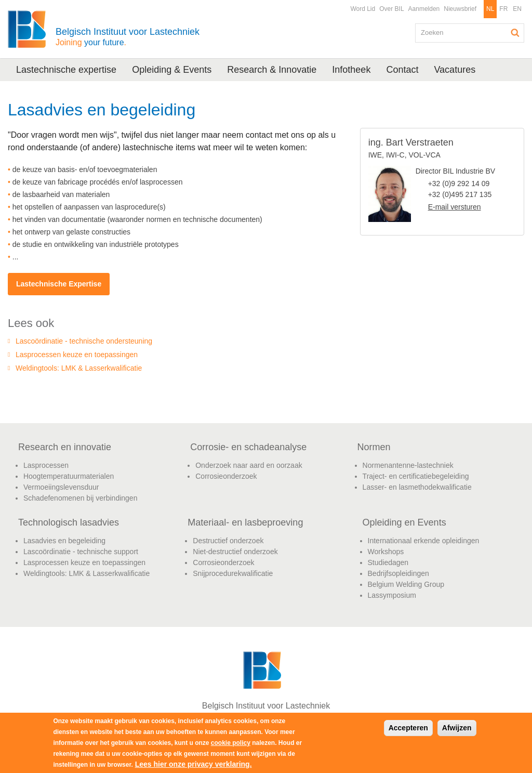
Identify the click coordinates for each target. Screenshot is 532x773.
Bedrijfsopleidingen (398, 573)
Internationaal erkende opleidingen (424, 541)
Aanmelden (424, 9)
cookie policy (231, 743)
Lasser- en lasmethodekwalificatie (417, 487)
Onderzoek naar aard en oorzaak (249, 465)
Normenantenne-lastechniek (408, 465)
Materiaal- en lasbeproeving (245, 522)
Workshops (386, 552)
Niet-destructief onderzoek (235, 552)
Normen (374, 447)
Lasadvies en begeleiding (64, 541)
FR (503, 9)
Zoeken (515, 33)
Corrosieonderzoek (226, 476)
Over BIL (391, 9)
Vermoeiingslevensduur (61, 487)
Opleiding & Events (172, 70)
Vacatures (455, 70)
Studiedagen (388, 562)
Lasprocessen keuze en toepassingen (77, 355)
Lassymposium (392, 595)
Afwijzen (457, 728)
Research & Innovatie (272, 70)
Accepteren (408, 728)
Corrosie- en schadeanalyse (248, 447)
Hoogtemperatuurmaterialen (69, 476)
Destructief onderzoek (228, 541)
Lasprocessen (46, 465)
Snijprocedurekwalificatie (233, 573)
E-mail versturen (455, 207)
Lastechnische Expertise (59, 284)
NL (490, 9)
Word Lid (363, 9)
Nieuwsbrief (460, 9)
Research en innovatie (65, 447)
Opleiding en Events (404, 522)
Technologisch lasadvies (69, 522)
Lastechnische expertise (66, 70)
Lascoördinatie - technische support (81, 552)
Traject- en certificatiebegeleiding (416, 476)
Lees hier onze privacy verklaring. (194, 764)
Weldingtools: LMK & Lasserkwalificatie (79, 368)
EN (517, 9)
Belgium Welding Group (406, 584)
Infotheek (351, 70)
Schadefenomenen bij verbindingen (81, 498)
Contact (402, 70)
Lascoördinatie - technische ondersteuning (84, 341)
